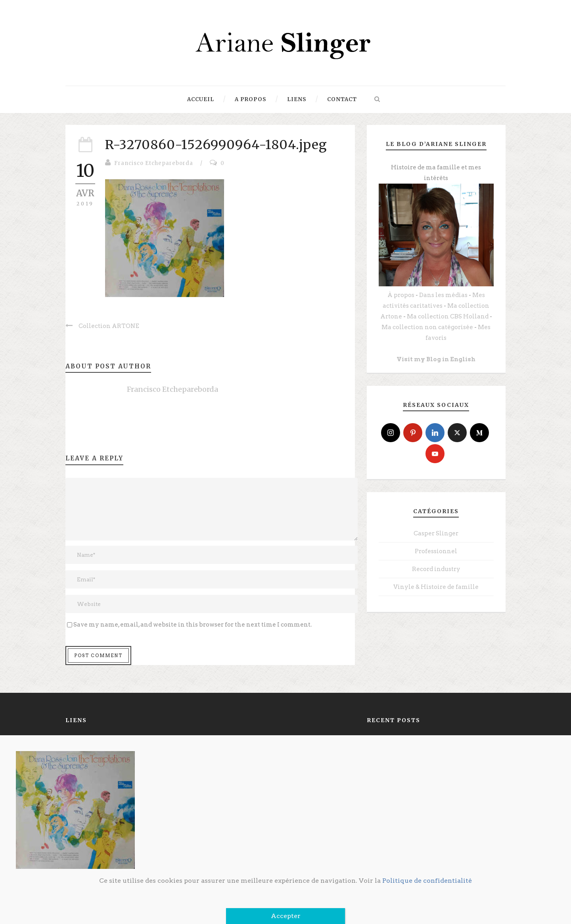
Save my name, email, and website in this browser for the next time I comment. (193, 625)
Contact (342, 99)
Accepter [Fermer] (286, 916)
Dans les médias (443, 295)
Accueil (201, 99)
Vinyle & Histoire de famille (436, 587)
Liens (297, 99)
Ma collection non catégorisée (427, 327)
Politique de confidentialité (427, 881)
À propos (401, 295)
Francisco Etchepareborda (154, 163)
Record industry (436, 569)
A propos (251, 99)
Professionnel (436, 551)
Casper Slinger (436, 533)
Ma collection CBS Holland (448, 316)
